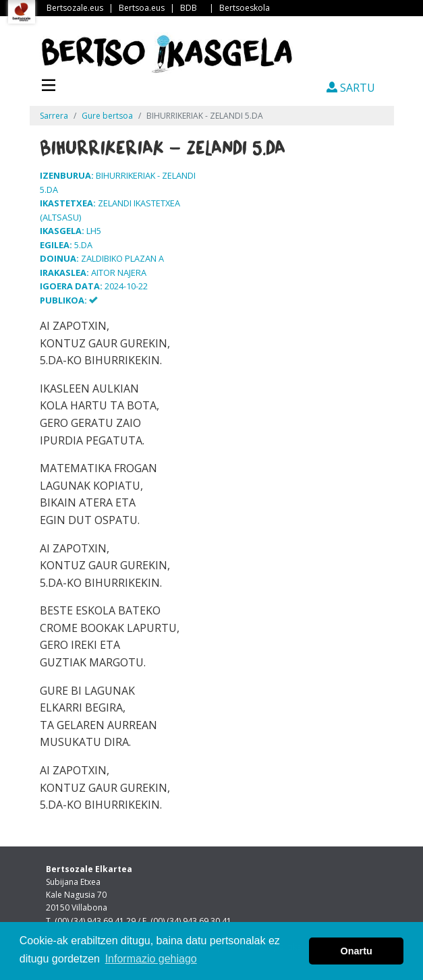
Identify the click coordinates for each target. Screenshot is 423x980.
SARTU (351, 88)
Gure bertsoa (107, 116)
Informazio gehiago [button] (151, 959)
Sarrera (54, 116)
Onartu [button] (357, 951)
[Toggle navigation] (49, 84)
